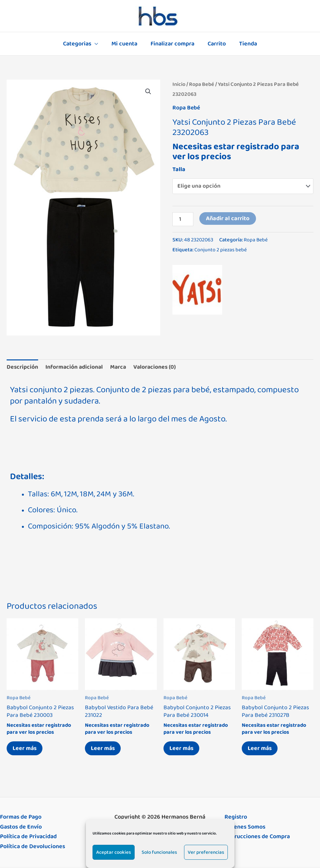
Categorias (80, 44)
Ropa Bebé (202, 84)
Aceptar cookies (114, 852)
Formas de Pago (21, 819)
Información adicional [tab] (75, 367)
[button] (148, 92)
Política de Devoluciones (32, 848)
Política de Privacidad (28, 838)
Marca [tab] (120, 367)
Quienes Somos (245, 828)
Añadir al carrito (228, 218)
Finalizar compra (172, 44)
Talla (179, 169)
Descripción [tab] (23, 367)
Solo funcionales (159, 852)
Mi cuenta (126, 44)
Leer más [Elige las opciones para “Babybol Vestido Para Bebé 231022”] (104, 749)
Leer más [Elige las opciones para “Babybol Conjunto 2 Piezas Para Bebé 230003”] (26, 749)
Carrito (215, 44)
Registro (236, 819)
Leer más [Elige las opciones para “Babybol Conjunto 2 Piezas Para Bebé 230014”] (182, 749)
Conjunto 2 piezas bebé (221, 250)
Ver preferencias (206, 852)
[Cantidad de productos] (183, 219)
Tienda (245, 44)
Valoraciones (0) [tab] (157, 367)
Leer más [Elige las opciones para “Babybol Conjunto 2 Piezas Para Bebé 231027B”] (261, 749)
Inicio (179, 84)
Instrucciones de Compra (257, 838)
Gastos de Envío (21, 828)
